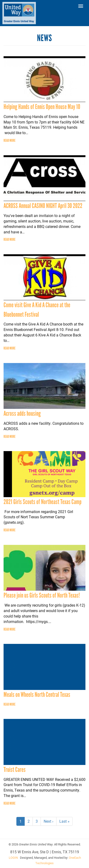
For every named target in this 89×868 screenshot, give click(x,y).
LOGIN (13, 858)
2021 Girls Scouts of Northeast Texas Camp (42, 502)
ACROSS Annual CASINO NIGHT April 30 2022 (43, 206)
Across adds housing (22, 413)
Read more (9, 140)
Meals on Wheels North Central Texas (37, 694)
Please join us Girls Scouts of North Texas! (42, 595)
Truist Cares (15, 769)
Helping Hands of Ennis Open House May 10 (42, 107)
